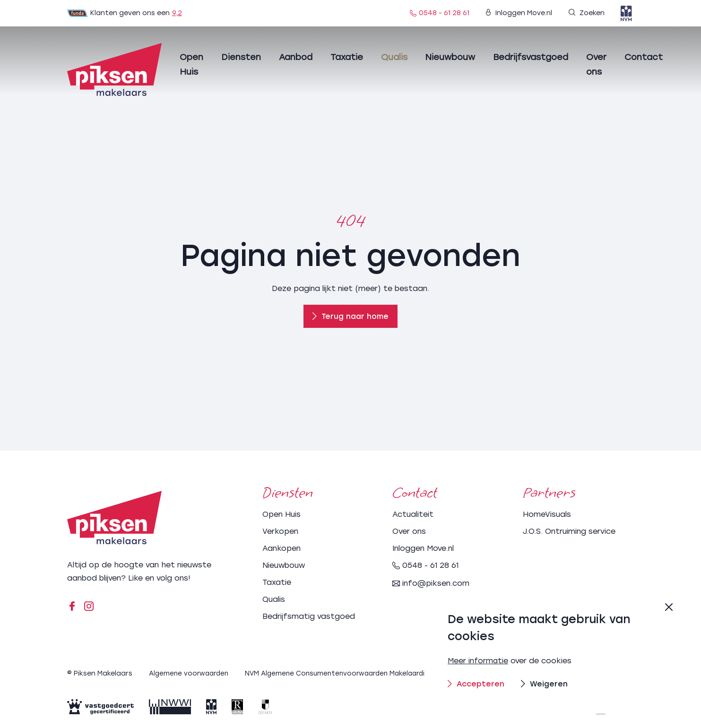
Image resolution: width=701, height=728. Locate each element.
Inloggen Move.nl (519, 13)
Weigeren (545, 683)
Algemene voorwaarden (190, 672)
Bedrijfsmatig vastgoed (309, 615)
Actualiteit (413, 513)
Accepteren (476, 683)
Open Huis (281, 513)
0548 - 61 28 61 (440, 13)
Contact (644, 57)
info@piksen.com (431, 582)
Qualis (394, 57)
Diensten (241, 57)
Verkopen (280, 530)
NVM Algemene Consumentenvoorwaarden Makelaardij (343, 672)
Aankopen (281, 547)
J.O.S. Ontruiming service (569, 530)
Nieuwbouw (450, 57)
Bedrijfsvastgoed (531, 57)
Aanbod (296, 57)
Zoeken (587, 13)
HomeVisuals (547, 513)
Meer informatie (478, 661)
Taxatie (347, 57)
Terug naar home (351, 316)
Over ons (409, 530)
